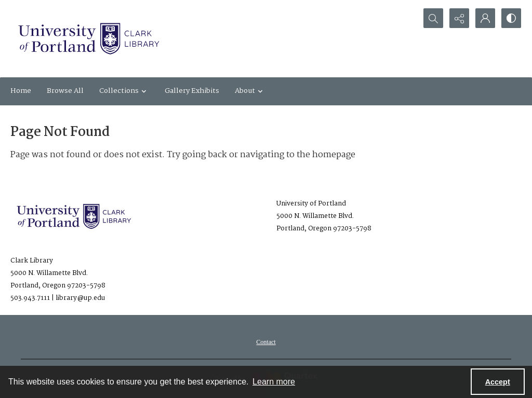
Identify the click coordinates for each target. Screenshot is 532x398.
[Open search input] (433, 18)
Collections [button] (124, 91)
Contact (266, 342)
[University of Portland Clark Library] (88, 39)
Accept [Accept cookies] (498, 382)
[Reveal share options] (459, 18)
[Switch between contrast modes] (511, 18)
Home (21, 91)
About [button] (250, 91)
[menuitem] (266, 342)
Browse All (65, 91)
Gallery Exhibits (192, 91)
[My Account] (485, 18)
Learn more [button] (274, 382)
